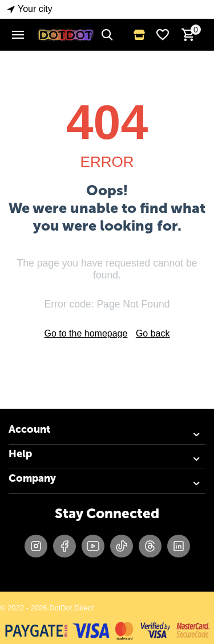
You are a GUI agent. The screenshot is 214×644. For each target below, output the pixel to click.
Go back (153, 333)
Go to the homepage (86, 333)
